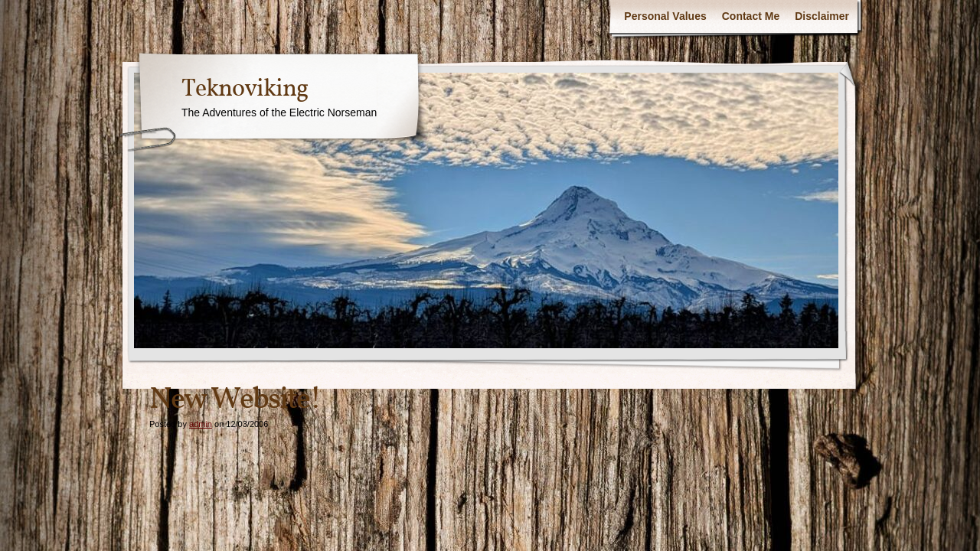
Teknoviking (245, 90)
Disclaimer (822, 16)
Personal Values (665, 16)
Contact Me (751, 16)
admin (201, 424)
